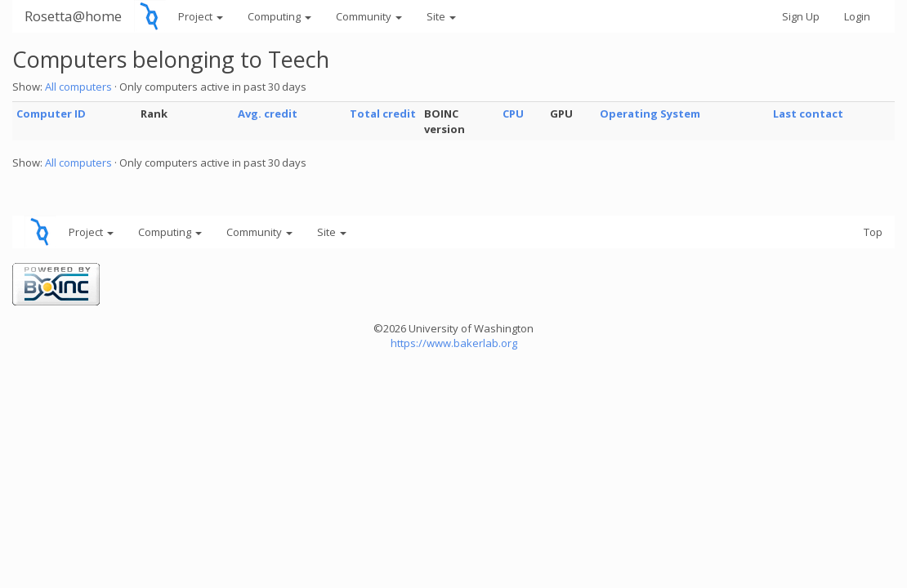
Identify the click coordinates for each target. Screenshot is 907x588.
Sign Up (801, 16)
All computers (78, 87)
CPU (513, 114)
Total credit (383, 114)
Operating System (650, 114)
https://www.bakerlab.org (454, 343)
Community (369, 16)
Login (857, 16)
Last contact (808, 114)
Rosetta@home (73, 16)
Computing (279, 16)
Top (873, 232)
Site (441, 16)
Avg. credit (268, 114)
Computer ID (51, 114)
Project (201, 16)
